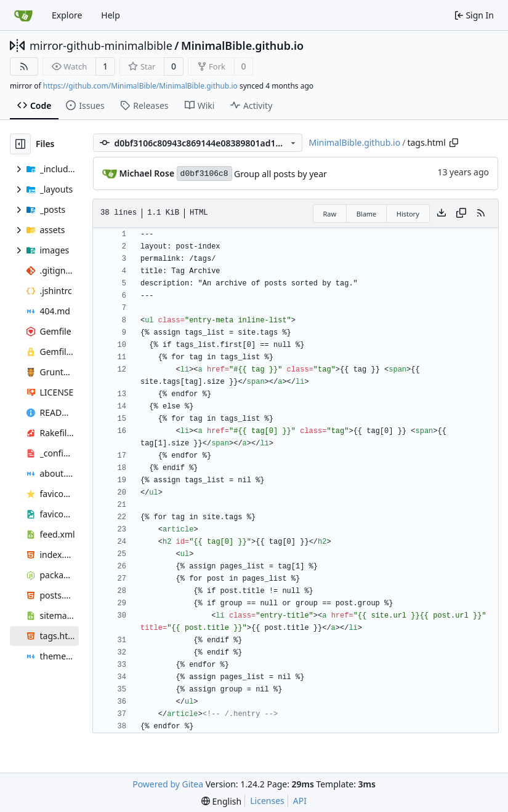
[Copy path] (454, 143)
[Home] (23, 15)
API (300, 801)
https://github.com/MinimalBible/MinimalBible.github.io (140, 86)
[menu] (221, 801)
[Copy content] (461, 213)
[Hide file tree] (20, 144)
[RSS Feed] (24, 66)
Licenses (267, 801)
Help (111, 15)
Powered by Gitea (168, 784)
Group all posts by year (280, 174)
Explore (67, 15)
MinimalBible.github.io (242, 46)
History (408, 214)
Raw (330, 214)
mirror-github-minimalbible (101, 46)
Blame (367, 214)
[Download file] (441, 213)
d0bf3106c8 (204, 174)
